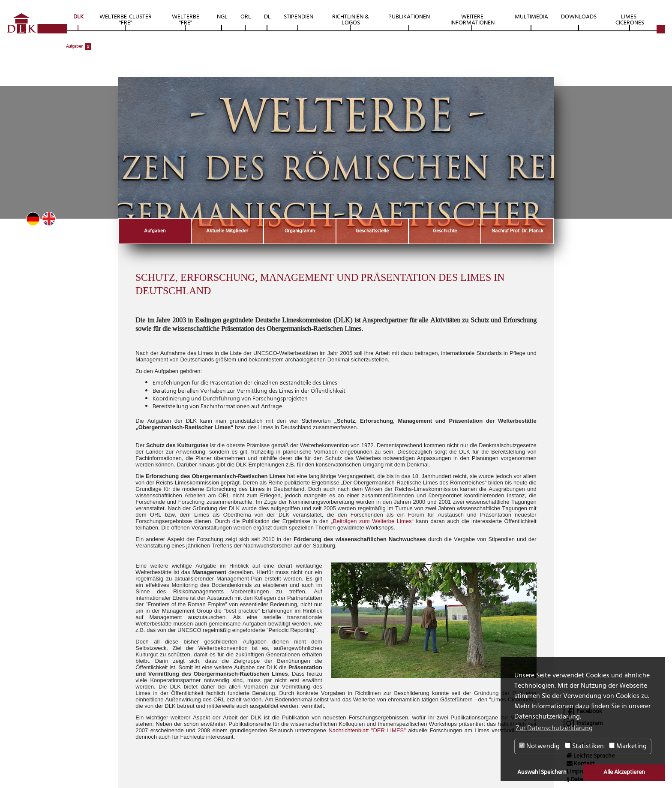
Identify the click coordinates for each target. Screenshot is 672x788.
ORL (246, 17)
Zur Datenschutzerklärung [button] (554, 728)
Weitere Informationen (472, 20)
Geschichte (445, 231)
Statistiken (584, 746)
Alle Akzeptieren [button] (624, 772)
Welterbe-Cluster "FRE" (126, 20)
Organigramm (300, 231)
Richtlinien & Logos (351, 20)
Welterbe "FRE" (186, 20)
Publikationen (409, 17)
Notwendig (539, 746)
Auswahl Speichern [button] (542, 772)
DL (267, 17)
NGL (222, 17)
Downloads (579, 17)
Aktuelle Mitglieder (227, 231)
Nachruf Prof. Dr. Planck (517, 231)
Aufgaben (75, 46)
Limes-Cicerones (630, 20)
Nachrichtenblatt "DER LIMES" (367, 730)
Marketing (628, 746)
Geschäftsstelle (372, 231)
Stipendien (298, 17)
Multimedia (531, 17)
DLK (78, 17)
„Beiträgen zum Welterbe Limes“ (372, 521)
